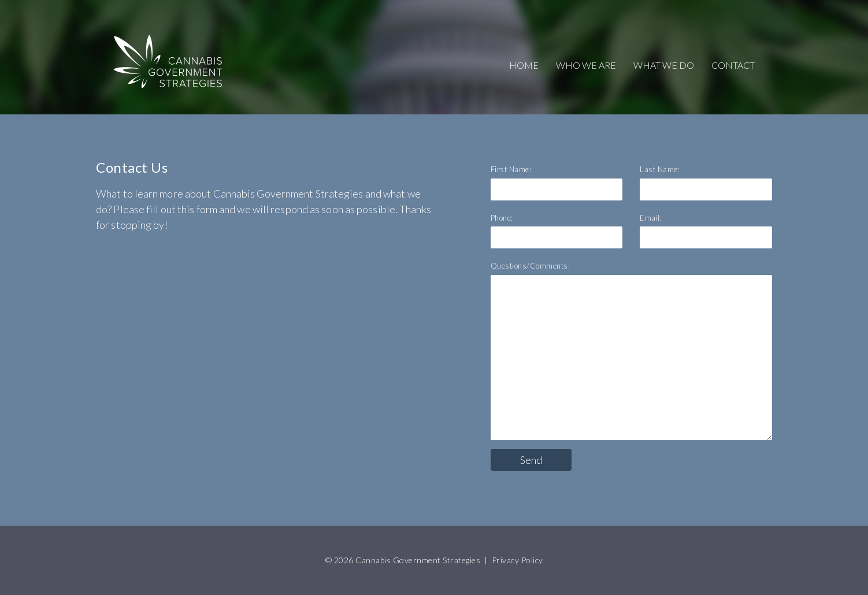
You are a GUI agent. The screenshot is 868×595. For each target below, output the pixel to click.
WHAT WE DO (664, 65)
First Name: (511, 169)
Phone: (502, 218)
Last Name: (660, 169)
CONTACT (733, 65)
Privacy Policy (518, 560)
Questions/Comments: (531, 266)
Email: (651, 218)
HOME (524, 65)
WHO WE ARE (586, 65)
